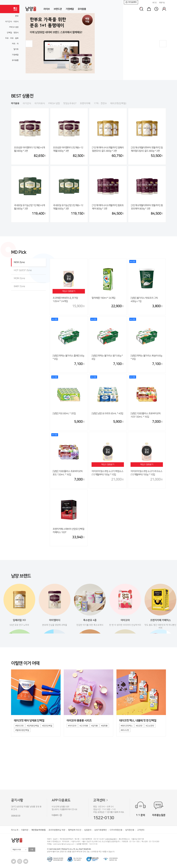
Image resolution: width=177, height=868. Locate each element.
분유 (17, 16)
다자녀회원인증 (116, 830)
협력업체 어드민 (75, 830)
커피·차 (15, 44)
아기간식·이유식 (12, 22)
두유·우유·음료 (12, 38)
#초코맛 (139, 726)
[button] (29, 44)
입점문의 (88, 830)
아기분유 (15, 103)
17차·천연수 (100, 103)
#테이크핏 (19, 726)
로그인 (155, 3)
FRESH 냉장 (14, 27)
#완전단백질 (47, 726)
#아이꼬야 (72, 726)
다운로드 (57, 815)
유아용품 (82, 9)
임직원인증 (130, 830)
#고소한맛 (150, 726)
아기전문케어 (131, 2)
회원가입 (162, 3)
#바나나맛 (125, 730)
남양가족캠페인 (101, 830)
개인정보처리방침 (38, 830)
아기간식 (27, 103)
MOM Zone (19, 278)
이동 (32, 850)
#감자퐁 (95, 726)
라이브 (47, 9)
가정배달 (70, 9)
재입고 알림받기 (69, 291)
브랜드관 (58, 9)
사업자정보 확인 (111, 839)
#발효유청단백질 (22, 730)
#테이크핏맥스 (127, 726)
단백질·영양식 (13, 33)
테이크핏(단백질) (118, 103)
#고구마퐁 (84, 726)
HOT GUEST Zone (23, 270)
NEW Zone (19, 262)
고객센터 (99, 800)
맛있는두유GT (70, 103)
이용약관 (25, 830)
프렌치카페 (85, 103)
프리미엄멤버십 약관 (57, 830)
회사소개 (15, 830)
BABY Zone (19, 286)
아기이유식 (40, 103)
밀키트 (16, 49)
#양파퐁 (104, 726)
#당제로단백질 (33, 726)
